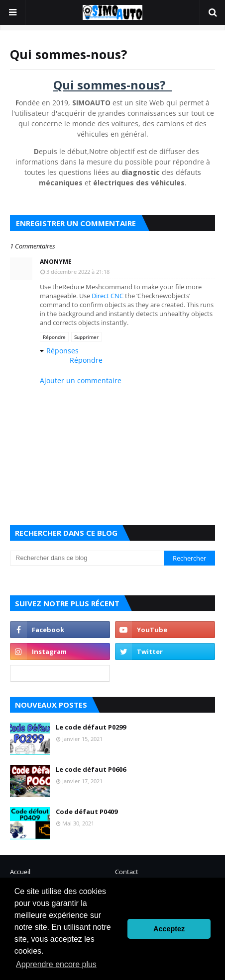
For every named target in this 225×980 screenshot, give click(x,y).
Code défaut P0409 (87, 812)
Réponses (62, 351)
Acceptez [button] (169, 929)
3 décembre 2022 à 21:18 (78, 272)
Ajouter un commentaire (81, 380)
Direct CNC (108, 296)
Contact (127, 872)
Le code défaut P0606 (91, 769)
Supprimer (86, 337)
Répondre (54, 337)
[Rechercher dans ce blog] (87, 558)
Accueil (20, 872)
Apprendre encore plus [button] (56, 964)
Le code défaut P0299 (91, 727)
